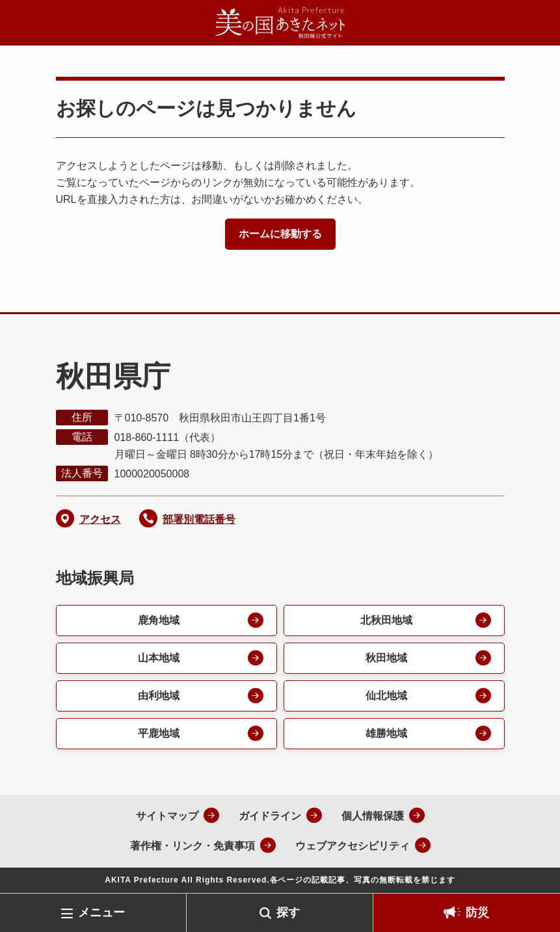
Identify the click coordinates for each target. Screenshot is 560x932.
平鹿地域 (159, 733)
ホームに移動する (280, 234)
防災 (477, 912)
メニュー (101, 912)
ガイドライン (270, 816)
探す (288, 912)
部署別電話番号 (199, 519)
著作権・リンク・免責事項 (193, 846)
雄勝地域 (386, 733)
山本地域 (159, 658)
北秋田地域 (386, 620)
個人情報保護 (373, 816)
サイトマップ (167, 816)
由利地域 (159, 696)
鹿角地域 (159, 620)
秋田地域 (386, 658)
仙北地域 (386, 696)
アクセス (100, 519)
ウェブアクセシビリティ (353, 846)
